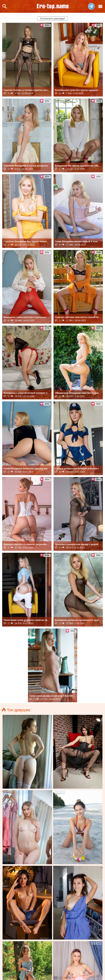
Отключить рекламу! (52, 19)
